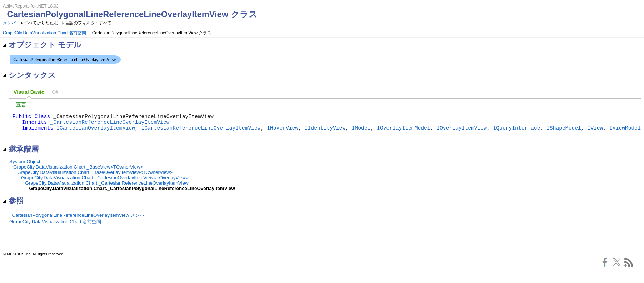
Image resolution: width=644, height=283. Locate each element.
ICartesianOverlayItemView (96, 134)
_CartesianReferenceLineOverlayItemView (110, 127)
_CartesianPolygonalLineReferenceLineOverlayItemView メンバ (77, 223)
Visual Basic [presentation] (29, 92)
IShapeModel (564, 134)
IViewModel (625, 134)
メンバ (9, 23)
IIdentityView (325, 134)
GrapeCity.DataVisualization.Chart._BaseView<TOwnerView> (78, 175)
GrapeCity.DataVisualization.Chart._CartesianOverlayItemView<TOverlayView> (105, 186)
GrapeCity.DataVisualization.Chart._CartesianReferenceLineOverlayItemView (107, 191)
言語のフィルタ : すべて (88, 23)
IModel (361, 134)
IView (595, 134)
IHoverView (283, 134)
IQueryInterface (516, 134)
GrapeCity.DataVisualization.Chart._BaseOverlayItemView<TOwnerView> (95, 180)
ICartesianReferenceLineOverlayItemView (201, 134)
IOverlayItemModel (404, 134)
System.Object (25, 169)
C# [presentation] (55, 92)
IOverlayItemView (462, 134)
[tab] (29, 92)
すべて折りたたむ (41, 23)
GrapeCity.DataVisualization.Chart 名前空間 (44, 33)
